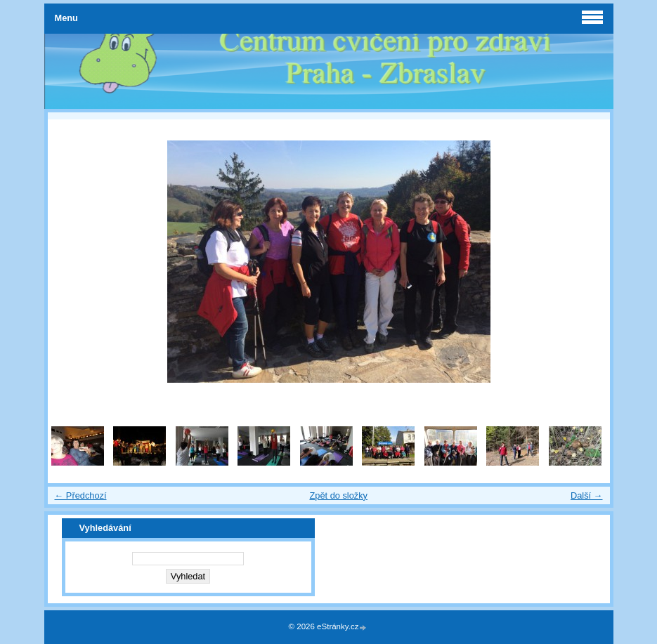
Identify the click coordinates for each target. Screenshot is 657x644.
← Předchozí (81, 495)
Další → (587, 495)
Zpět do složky (338, 495)
